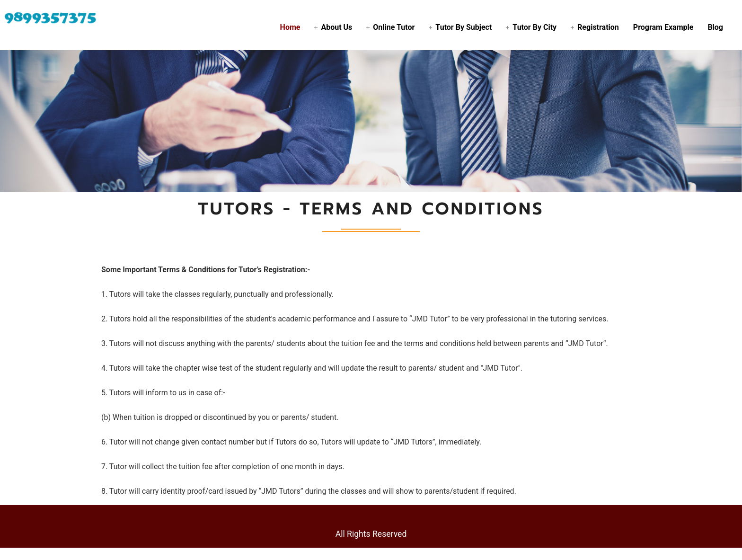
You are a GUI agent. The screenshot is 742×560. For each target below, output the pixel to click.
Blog (715, 27)
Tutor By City (534, 27)
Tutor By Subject (464, 27)
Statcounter (20, 554)
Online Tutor (394, 27)
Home (290, 27)
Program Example (663, 27)
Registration (598, 27)
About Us (336, 27)
